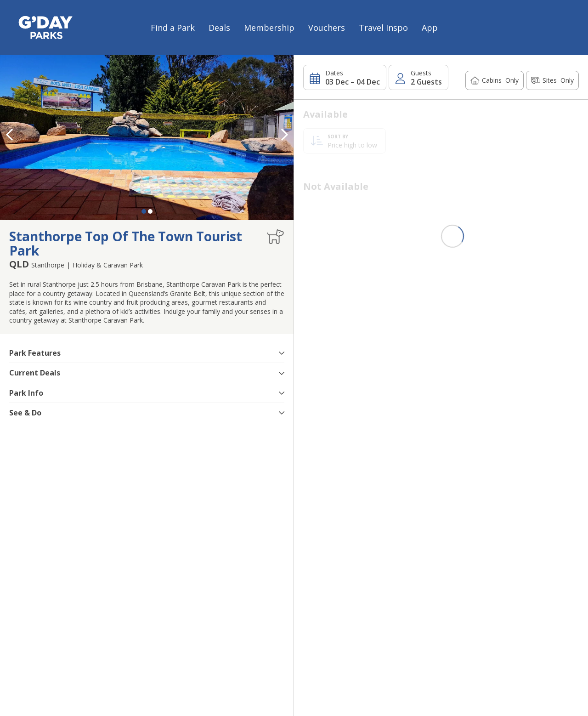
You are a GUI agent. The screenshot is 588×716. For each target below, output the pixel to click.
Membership (269, 28)
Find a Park (173, 28)
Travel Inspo (383, 28)
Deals (219, 28)
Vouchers (327, 28)
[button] (284, 135)
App (430, 28)
